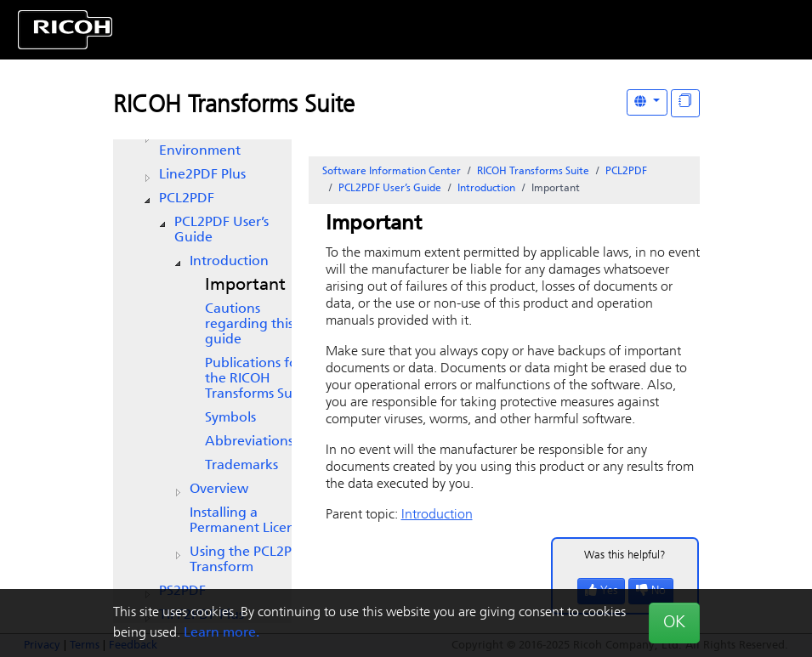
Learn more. (221, 633)
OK (674, 623)
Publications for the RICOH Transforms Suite (257, 379)
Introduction (229, 262)
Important (245, 286)
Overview (219, 490)
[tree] (202, 340)
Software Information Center (392, 172)
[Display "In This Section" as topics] (685, 103)
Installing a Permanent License (249, 521)
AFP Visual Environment (200, 144)
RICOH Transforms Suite (234, 106)
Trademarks (241, 466)
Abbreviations (249, 442)
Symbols (230, 418)
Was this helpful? (625, 555)
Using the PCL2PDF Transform (249, 560)
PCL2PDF (187, 199)
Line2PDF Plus (202, 175)
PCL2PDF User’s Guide (221, 230)
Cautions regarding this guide (249, 325)
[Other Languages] (647, 102)
